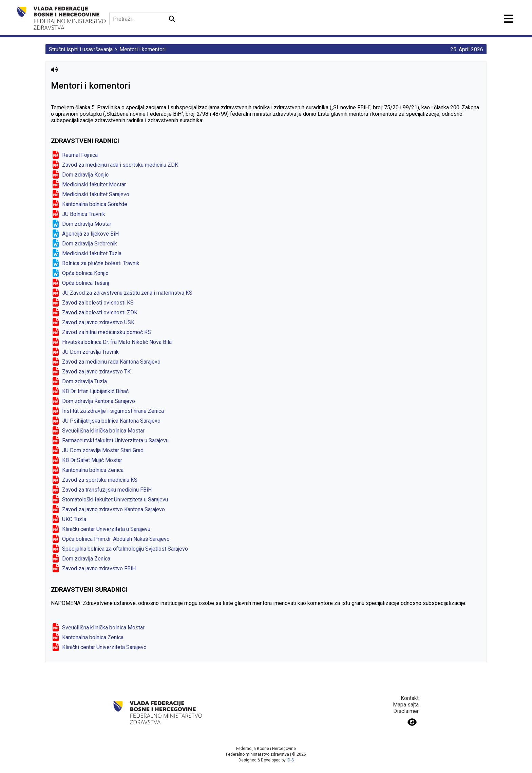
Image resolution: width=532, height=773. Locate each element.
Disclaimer (406, 711)
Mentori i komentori (142, 49)
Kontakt (410, 698)
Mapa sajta (406, 705)
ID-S (290, 760)
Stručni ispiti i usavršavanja (81, 49)
